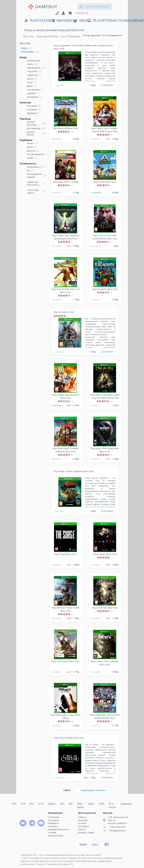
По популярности (102, 35)
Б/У (29, 170)
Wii (71, 804)
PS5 (14, 804)
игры (24, 48)
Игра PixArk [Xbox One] (105, 182)
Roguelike (31, 93)
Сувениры (126, 804)
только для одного (33, 191)
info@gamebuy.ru (118, 831)
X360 (102, 804)
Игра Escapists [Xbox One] (105, 289)
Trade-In (82, 817)
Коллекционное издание (35, 175)
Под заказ (32, 106)
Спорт (30, 82)
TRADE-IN (82, 13)
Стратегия (32, 71)
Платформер (33, 90)
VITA (41, 804)
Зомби (30, 158)
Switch (52, 804)
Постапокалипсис (36, 154)
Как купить (53, 820)
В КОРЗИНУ (107, 85)
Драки (30, 86)
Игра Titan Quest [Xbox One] (65, 661)
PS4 (23, 804)
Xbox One (28, 36)
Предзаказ (32, 113)
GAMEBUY (46, 6)
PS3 (32, 804)
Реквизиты (53, 823)
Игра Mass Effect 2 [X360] (66, 182)
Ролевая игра (34, 61)
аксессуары (27, 52)
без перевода (34, 128)
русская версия (31, 133)
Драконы (31, 151)
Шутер (30, 79)
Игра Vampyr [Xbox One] (105, 554)
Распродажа (33, 167)
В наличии (32, 109)
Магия (30, 147)
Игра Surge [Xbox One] (66, 554)
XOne (91, 804)
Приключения (34, 68)
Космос (31, 143)
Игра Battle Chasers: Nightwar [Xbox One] (74, 471)
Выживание (33, 97)
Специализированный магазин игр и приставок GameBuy (73, 855)
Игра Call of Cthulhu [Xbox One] (69, 738)
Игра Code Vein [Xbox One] (105, 608)
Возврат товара (86, 832)
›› (93, 790)
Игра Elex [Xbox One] (64, 312)
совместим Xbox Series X (33, 183)
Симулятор (32, 75)
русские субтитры (32, 123)
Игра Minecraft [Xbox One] (65, 128)
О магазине (54, 817)
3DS (62, 804)
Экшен (30, 64)
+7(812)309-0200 (118, 827)
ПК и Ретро (99, 21)
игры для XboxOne (47, 36)
